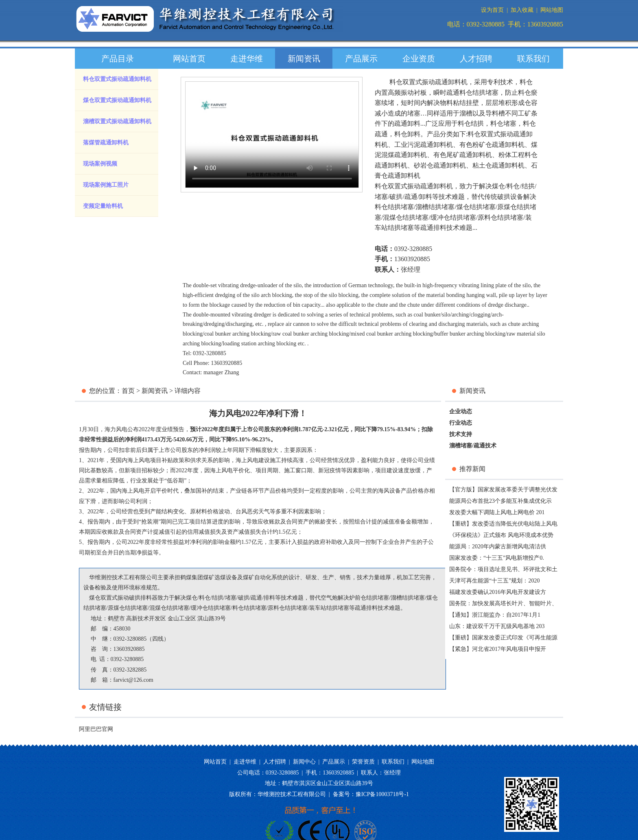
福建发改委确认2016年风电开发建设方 (498, 592)
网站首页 (189, 59)
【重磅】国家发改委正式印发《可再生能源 (503, 638)
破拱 (396, 197)
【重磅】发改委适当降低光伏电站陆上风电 (503, 524)
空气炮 (329, 598)
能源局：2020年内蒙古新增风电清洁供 (498, 547)
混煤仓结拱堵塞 (406, 217)
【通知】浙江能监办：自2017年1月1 (495, 615)
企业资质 (419, 59)
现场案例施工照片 (106, 185)
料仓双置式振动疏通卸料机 (117, 79)
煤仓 (498, 186)
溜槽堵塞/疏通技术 (473, 446)
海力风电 (116, 429)
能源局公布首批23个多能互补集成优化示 (500, 501)
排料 (269, 598)
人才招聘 (476, 59)
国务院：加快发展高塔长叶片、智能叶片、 (503, 603)
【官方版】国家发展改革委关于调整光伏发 (503, 490)
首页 (128, 391)
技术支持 (461, 434)
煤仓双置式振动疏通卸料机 (117, 100)
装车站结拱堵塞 (329, 608)
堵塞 (381, 197)
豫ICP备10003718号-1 (382, 794)
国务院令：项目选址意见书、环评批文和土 (503, 569)
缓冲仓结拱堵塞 (453, 217)
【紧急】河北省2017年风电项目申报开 (498, 649)
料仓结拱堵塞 (394, 207)
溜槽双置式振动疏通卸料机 (117, 121)
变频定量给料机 (103, 206)
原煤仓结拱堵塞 (128, 608)
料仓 (513, 186)
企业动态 (461, 411)
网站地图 (552, 10)
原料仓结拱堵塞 (500, 217)
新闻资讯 (304, 59)
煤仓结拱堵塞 (476, 207)
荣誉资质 (363, 762)
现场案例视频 (100, 164)
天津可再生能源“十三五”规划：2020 (494, 581)
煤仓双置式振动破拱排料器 (123, 598)
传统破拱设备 (504, 197)
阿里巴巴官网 (96, 729)
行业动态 (461, 423)
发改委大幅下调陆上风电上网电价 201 (497, 512)
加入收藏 (522, 10)
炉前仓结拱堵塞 (369, 598)
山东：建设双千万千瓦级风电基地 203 (497, 626)
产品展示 (361, 59)
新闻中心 (304, 762)
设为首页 (492, 10)
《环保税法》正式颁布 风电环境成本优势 (501, 535)
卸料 (426, 197)
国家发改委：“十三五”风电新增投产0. (497, 558)
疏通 (411, 197)
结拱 (528, 186)
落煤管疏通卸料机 (106, 143)
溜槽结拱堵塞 (435, 207)
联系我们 (533, 59)
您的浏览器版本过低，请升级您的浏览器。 (272, 135)
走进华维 (247, 59)
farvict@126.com (133, 680)
